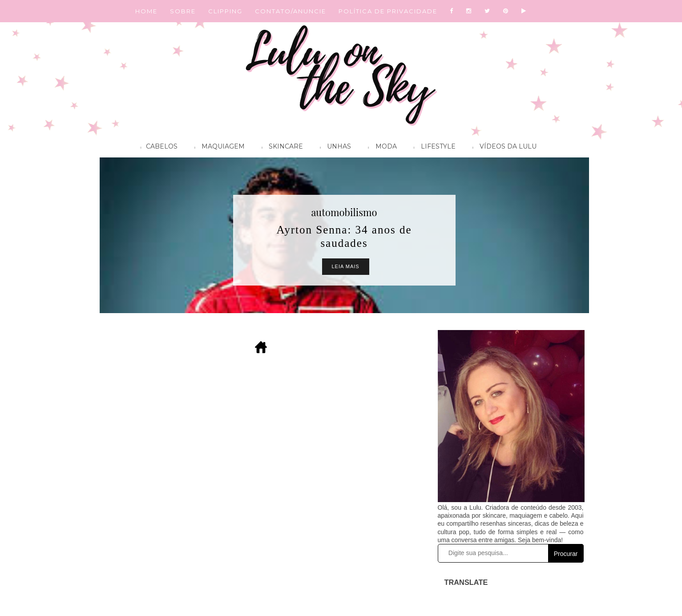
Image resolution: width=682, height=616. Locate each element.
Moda (380, 148)
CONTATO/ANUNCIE (291, 11)
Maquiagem (217, 148)
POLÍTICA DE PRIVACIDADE (388, 11)
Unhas (333, 148)
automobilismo (344, 212)
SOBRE (183, 11)
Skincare (280, 148)
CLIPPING (225, 11)
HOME (146, 11)
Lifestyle (432, 148)
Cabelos (157, 148)
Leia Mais (346, 266)
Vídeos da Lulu (502, 148)
